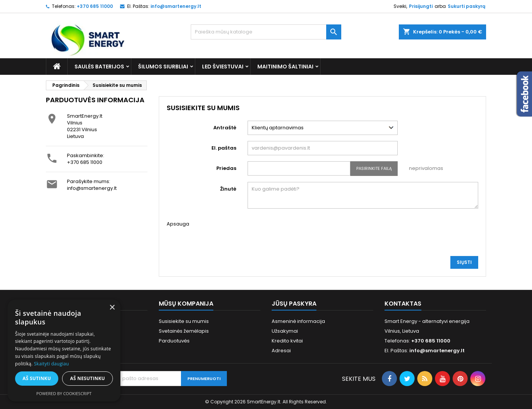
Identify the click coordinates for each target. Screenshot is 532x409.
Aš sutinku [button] (37, 378)
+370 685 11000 (85, 162)
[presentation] (305, 235)
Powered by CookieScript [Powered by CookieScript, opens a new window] (64, 393)
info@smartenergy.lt (176, 6)
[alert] (64, 351)
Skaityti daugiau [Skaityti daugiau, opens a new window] (51, 364)
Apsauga (178, 224)
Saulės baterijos (99, 67)
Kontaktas (403, 304)
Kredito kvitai (287, 341)
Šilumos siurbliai (163, 67)
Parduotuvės (174, 341)
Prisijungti (421, 6)
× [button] (112, 308)
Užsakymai (285, 331)
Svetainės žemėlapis (184, 331)
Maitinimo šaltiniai (285, 67)
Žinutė (228, 189)
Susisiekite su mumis (184, 321)
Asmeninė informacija (298, 321)
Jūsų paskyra (294, 304)
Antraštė (225, 128)
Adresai (281, 351)
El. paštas (224, 148)
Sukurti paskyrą (467, 6)
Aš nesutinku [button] (87, 378)
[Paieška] (266, 32)
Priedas (226, 168)
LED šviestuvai (223, 67)
